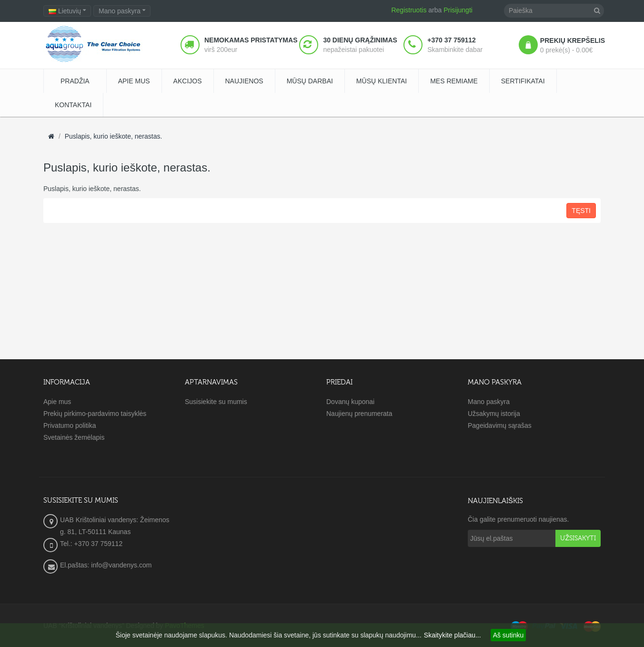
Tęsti (581, 211)
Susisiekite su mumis (216, 402)
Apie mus (57, 402)
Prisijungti (458, 10)
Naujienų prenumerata (359, 414)
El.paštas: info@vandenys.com (107, 565)
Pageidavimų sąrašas (500, 425)
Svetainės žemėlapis (74, 437)
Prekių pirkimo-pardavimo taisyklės (95, 414)
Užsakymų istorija (494, 414)
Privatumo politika (70, 425)
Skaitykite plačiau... (453, 635)
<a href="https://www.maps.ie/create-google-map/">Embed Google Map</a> (322, 539)
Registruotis (409, 10)
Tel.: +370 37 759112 (91, 544)
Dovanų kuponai (350, 402)
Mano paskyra (489, 402)
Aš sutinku (508, 635)
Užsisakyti (578, 538)
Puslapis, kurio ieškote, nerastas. (114, 136)
